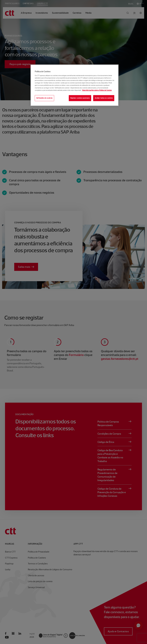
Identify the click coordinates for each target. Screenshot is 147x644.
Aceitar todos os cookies (104, 98)
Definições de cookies (44, 98)
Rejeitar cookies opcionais (80, 98)
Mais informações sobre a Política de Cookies (97, 90)
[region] (75, 85)
